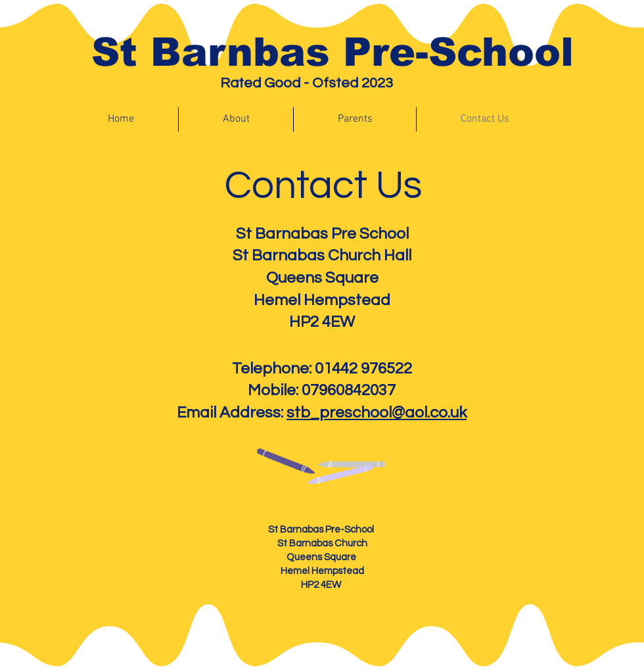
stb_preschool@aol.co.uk (377, 413)
